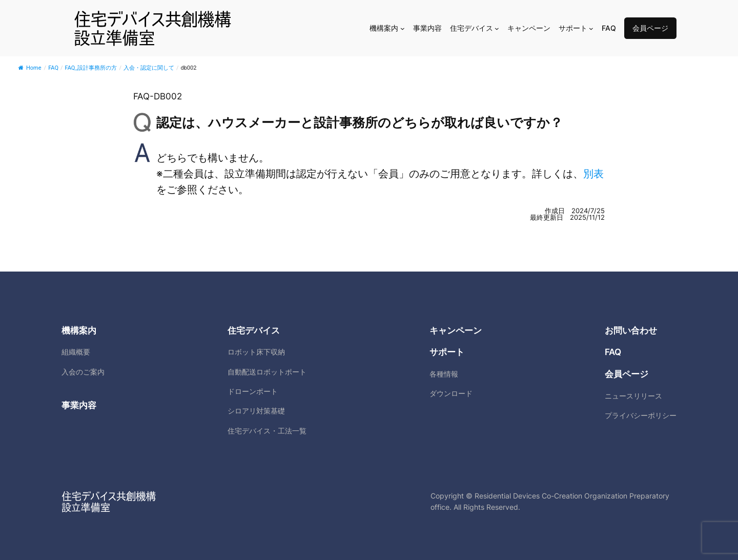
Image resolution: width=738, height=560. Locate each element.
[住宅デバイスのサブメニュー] (497, 28)
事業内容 (79, 405)
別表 (593, 174)
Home (30, 68)
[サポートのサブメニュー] (591, 28)
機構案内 (79, 330)
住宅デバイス (254, 330)
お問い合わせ (631, 330)
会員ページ (650, 28)
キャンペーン (456, 330)
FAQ (613, 352)
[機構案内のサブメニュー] (403, 28)
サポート (447, 352)
